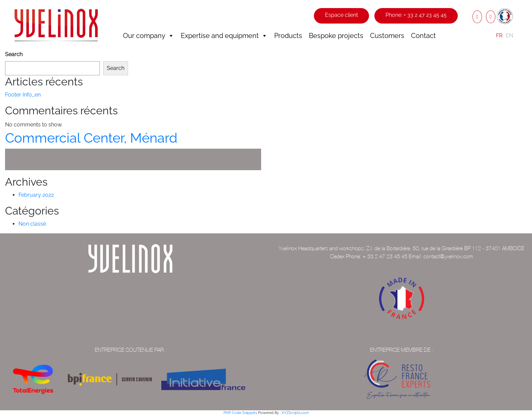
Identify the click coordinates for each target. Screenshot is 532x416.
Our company (149, 36)
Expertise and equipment (224, 36)
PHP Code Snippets (240, 413)
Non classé (32, 224)
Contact (423, 36)
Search (14, 54)
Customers (387, 36)
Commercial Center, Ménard (91, 138)
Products (288, 36)
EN (509, 35)
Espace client (341, 15)
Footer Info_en (23, 95)
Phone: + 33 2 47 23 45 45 (416, 15)
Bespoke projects (336, 36)
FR (499, 35)
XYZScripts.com (295, 413)
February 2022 (36, 195)
